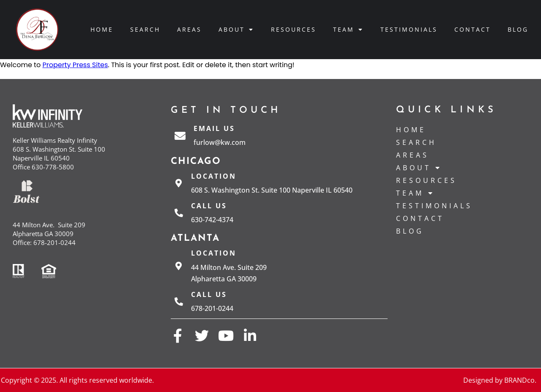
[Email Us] (180, 136)
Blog (518, 29)
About (236, 30)
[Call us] (179, 213)
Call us (209, 206)
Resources (294, 29)
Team (348, 30)
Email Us (214, 128)
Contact (473, 29)
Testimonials (409, 29)
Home (102, 29)
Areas (189, 29)
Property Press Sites (75, 65)
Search (145, 29)
